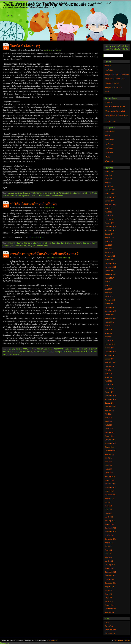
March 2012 (109, 517)
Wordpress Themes (122, 640)
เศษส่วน (6, 354)
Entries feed (109, 626)
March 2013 (109, 473)
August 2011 (109, 543)
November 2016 (110, 311)
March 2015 (109, 385)
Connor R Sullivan (37, 238)
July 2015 (108, 370)
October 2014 (110, 403)
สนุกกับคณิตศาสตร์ (83, 243)
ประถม (30, 352)
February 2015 (110, 388)
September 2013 (111, 451)
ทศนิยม (87, 349)
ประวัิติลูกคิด (109, 153)
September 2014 (111, 407)
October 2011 (110, 535)
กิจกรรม (107, 135)
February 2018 (110, 256)
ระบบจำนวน (48, 352)
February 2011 (110, 565)
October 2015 (110, 359)
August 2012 (109, 499)
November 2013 (110, 443)
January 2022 (110, 172)
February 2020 (110, 190)
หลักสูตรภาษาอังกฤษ (17, 7)
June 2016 (108, 330)
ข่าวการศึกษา (51, 258)
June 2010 (108, 594)
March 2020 (109, 186)
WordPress (53, 640)
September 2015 (111, 363)
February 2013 (110, 477)
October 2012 (110, 491)
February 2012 (110, 521)
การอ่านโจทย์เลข (51, 193)
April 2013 (108, 469)
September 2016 (111, 319)
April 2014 (108, 425)
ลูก (68, 243)
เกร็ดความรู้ (58, 50)
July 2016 (108, 326)
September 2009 (111, 609)
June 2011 (108, 550)
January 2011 (110, 568)
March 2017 (109, 296)
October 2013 (110, 447)
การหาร (32, 349)
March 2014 (109, 429)
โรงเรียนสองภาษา (43, 196)
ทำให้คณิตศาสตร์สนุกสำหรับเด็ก (33, 204)
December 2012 (110, 484)
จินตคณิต (56, 243)
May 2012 (108, 510)
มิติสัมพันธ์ (38, 352)
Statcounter (4, 643)
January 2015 (110, 392)
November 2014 (110, 399)
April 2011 (108, 557)
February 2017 (110, 300)
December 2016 (110, 307)
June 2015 (108, 374)
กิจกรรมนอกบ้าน (65, 193)
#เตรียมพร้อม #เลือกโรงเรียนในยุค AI (116, 117)
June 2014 (108, 418)
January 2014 (110, 436)
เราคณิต (94, 352)
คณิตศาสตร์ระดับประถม (82, 193)
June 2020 (108, 175)
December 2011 (110, 528)
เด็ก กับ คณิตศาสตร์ (19, 246)
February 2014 (110, 432)
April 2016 (108, 337)
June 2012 (108, 506)
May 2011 (108, 554)
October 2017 (110, 271)
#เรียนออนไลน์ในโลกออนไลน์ (115, 111)
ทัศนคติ (94, 349)
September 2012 (111, 495)
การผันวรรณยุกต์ (37, 193)
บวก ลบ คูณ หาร (19, 352)
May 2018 (108, 245)
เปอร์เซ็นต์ (85, 352)
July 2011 (108, 546)
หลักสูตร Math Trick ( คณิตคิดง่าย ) (87, 3)
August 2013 (109, 454)
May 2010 (108, 598)
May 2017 (108, 289)
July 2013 (108, 458)
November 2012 (110, 488)
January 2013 (110, 480)
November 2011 (110, 532)
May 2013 (108, 466)
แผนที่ (108, 3)
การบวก (19, 349)
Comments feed (110, 630)
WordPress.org (110, 634)
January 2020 (110, 194)
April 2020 (108, 183)
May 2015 (108, 377)
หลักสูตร (59, 258)
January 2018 (110, 260)
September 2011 (111, 539)
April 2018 (108, 249)
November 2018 (110, 230)
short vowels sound (22, 193)
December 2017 (110, 263)
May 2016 (108, 333)
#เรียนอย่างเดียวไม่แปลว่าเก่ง (115, 107)
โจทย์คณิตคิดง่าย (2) (25, 46)
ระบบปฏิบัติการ (59, 352)
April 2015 (108, 381)
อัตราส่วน (76, 352)
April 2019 (108, 212)
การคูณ (11, 349)
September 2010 (111, 583)
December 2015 (110, 352)
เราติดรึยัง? (109, 102)
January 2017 (110, 304)
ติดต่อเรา (21, 3)
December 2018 (110, 227)
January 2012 (110, 524)
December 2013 (110, 440)
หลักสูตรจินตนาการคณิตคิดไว (56, 3)
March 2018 (109, 252)
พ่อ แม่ (63, 243)
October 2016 (110, 315)
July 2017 (108, 282)
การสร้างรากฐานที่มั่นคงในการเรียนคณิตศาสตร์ (44, 254)
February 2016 (110, 344)
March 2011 (109, 561)
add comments (57, 196)
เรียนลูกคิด (31, 246)
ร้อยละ (69, 352)
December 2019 (110, 197)
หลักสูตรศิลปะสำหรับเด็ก (40, 7)
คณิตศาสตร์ (27, 243)
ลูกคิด (73, 243)
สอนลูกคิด (6, 246)
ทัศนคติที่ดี (7, 352)
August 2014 (109, 410)
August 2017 (109, 278)
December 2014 (110, 396)
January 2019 (110, 223)
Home (10, 3)
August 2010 (109, 587)
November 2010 (110, 576)
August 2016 (109, 322)
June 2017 (108, 285)
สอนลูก (94, 243)
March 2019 (109, 216)
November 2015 (110, 355)
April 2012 (108, 513)
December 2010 (110, 572)
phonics (11, 193)
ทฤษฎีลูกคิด (34, 3)
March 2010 (109, 601)
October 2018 (110, 234)
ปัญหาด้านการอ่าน (29, 196)
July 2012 (108, 502)
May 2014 (108, 421)
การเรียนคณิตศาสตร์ (45, 349)
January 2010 (110, 605)
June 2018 (108, 241)
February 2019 (110, 219)
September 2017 (111, 274)
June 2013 (108, 462)
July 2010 (108, 590)
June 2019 (108, 208)
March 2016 (109, 341)
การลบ (26, 349)
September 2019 (111, 205)
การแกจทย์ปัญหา (15, 243)
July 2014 (108, 414)
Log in (107, 622)
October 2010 (110, 579)
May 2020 (108, 179)
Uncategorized (49, 50)
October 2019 (110, 201)
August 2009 (109, 613)
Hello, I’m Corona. (111, 121)
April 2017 (108, 293)
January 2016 (110, 348)
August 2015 (109, 366)
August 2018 (109, 238)
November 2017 (110, 267)
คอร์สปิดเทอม (109, 144)
